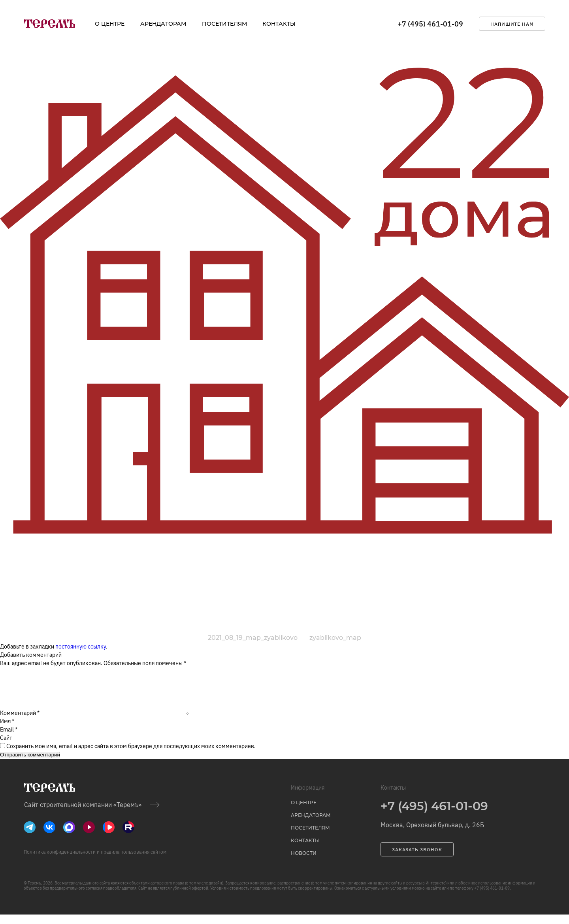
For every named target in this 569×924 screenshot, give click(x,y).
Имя (7, 731)
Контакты (279, 24)
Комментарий (20, 722)
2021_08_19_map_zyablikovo (253, 638)
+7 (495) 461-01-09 (430, 24)
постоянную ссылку (81, 647)
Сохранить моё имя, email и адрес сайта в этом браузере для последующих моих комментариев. (131, 756)
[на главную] (49, 24)
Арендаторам (163, 24)
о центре (110, 24)
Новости (304, 863)
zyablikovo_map (335, 638)
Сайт (6, 747)
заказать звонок (417, 859)
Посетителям (224, 24)
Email (9, 739)
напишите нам (512, 24)
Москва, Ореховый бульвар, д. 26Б (432, 834)
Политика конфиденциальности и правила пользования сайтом (95, 861)
